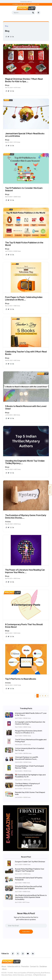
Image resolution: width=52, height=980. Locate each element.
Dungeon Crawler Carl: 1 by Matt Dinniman (30, 862)
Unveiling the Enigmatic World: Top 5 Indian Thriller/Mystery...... (25, 462)
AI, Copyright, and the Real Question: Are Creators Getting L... (30, 723)
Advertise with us (26, 2)
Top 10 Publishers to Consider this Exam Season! (24, 189)
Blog (7, 31)
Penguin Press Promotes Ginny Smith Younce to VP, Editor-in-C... (29, 732)
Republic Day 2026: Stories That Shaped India (30, 793)
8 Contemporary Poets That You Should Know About (24, 626)
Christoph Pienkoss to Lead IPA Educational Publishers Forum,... (27, 758)
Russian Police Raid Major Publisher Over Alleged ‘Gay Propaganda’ (30, 870)
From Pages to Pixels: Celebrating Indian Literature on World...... (24, 298)
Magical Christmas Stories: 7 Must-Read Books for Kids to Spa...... (24, 80)
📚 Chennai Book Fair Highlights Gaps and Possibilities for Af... (30, 776)
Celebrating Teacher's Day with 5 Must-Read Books (26, 353)
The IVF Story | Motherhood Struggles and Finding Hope (31, 741)
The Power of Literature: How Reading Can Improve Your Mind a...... (25, 571)
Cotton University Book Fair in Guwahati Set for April (30, 749)
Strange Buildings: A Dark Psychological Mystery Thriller (29, 767)
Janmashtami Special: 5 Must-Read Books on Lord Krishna (25, 135)
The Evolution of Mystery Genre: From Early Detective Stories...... (26, 517)
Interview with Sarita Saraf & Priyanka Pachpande (29, 879)
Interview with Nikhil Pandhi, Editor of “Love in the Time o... (31, 714)
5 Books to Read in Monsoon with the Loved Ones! (26, 408)
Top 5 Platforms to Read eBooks (21, 679)
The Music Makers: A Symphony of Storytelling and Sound (27, 785)
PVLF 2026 (50, 490)
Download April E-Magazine (26, 4)
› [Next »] (48, 696)
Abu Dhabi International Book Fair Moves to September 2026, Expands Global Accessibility (31, 897)
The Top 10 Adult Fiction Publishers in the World (24, 244)
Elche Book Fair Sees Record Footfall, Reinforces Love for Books (29, 888)
